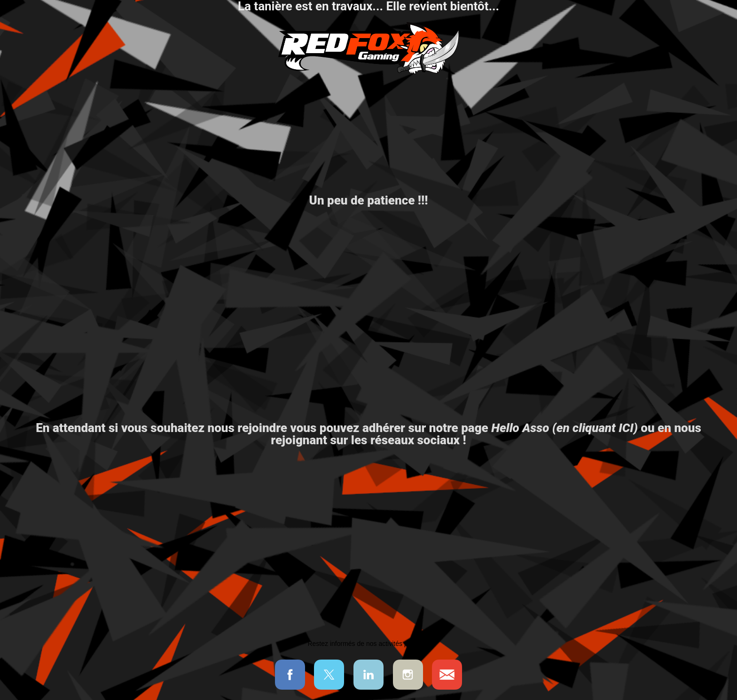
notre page (533, 428)
